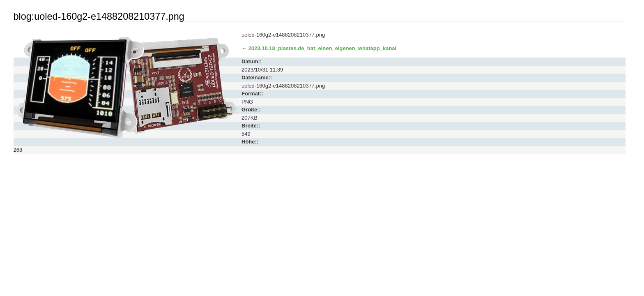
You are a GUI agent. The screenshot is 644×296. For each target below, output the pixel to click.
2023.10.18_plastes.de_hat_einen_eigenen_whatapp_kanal (323, 48)
